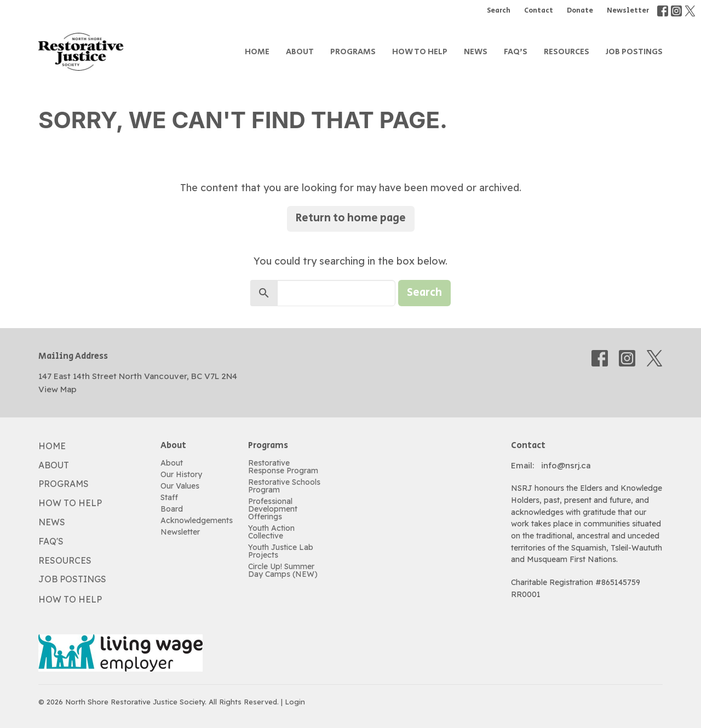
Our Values (180, 486)
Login (295, 702)
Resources (567, 52)
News (476, 52)
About (300, 52)
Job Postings (634, 52)
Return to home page (351, 218)
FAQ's (516, 52)
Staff (169, 497)
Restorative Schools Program (284, 486)
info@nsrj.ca (566, 465)
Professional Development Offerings (273, 509)
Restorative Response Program (283, 467)
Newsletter (628, 11)
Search (499, 11)
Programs (353, 52)
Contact (539, 11)
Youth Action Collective (271, 532)
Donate (580, 11)
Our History (181, 474)
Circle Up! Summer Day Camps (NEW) (283, 570)
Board (172, 509)
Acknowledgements (197, 520)
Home (257, 52)
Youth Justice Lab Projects (281, 551)
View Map (58, 389)
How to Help (420, 52)
